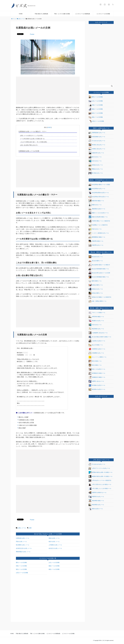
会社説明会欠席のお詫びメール (99, 197)
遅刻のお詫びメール (96, 509)
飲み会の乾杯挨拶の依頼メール (99, 269)
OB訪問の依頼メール (96, 241)
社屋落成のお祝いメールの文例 (29, 151)
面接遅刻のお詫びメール (97, 209)
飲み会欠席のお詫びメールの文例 (99, 273)
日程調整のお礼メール (96, 353)
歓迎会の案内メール (96, 285)
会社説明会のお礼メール (97, 189)
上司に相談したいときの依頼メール (100, 489)
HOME (21, 14)
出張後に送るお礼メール (97, 149)
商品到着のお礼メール (96, 329)
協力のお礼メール (95, 157)
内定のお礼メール (95, 229)
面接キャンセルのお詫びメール (99, 213)
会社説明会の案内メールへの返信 (99, 185)
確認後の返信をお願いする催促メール (101, 476)
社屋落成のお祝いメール (23, 538)
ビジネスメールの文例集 (103, 14)
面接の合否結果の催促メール (98, 217)
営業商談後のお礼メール (97, 133)
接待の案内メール (95, 281)
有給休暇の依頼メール (96, 501)
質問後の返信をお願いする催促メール (101, 472)
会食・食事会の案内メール (98, 301)
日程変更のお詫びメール (97, 349)
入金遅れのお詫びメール (97, 341)
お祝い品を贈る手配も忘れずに (29, 145)
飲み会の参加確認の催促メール (99, 277)
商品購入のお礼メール (96, 321)
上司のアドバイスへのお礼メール (99, 468)
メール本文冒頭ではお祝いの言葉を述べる (32, 139)
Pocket (32, 34)
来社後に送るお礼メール (97, 145)
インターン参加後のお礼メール (99, 233)
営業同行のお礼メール (96, 497)
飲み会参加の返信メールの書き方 (99, 265)
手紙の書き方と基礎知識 (41, 14)
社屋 (30, 528)
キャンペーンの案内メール (98, 357)
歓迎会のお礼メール (96, 289)
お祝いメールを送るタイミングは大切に (32, 135)
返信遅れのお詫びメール (97, 389)
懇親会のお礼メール (96, 169)
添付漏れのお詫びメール (97, 385)
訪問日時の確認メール (96, 317)
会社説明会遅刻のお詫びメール (99, 193)
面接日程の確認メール (96, 201)
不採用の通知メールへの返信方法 (99, 221)
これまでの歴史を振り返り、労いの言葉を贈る (34, 142)
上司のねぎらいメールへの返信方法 (100, 480)
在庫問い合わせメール (96, 381)
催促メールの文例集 (54, 569)
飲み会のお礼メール (96, 257)
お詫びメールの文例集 (22, 573)
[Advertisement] (32, 90)
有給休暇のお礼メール (96, 505)
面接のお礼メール (95, 205)
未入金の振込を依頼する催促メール (100, 337)
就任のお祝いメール (54, 542)
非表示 (49, 127)
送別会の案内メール (96, 293)
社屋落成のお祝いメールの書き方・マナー (33, 132)
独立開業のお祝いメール (23, 545)
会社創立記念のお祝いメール (24, 548)
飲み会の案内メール (96, 261)
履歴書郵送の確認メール (97, 237)
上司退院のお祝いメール (55, 545)
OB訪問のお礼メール (96, 245)
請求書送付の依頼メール (97, 373)
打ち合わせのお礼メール (97, 141)
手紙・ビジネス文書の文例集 (62, 14)
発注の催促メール (95, 365)
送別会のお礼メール (96, 165)
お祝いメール (22, 528)
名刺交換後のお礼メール (97, 137)
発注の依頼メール (95, 361)
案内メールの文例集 (21, 562)
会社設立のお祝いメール (55, 548)
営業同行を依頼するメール (98, 493)
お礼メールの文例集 (54, 562)
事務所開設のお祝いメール (23, 552)
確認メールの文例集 (54, 566)
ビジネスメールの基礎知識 (83, 14)
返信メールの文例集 (21, 569)
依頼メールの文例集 (21, 566)
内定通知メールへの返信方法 (98, 225)
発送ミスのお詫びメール (97, 369)
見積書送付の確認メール (97, 377)
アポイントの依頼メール (97, 313)
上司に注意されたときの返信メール (100, 485)
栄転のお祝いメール (54, 538)
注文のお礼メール (95, 161)
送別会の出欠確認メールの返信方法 (100, 297)
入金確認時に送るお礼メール (98, 333)
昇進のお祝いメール (21, 542)
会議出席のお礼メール (96, 153)
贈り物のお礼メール (96, 173)
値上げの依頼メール (96, 345)
